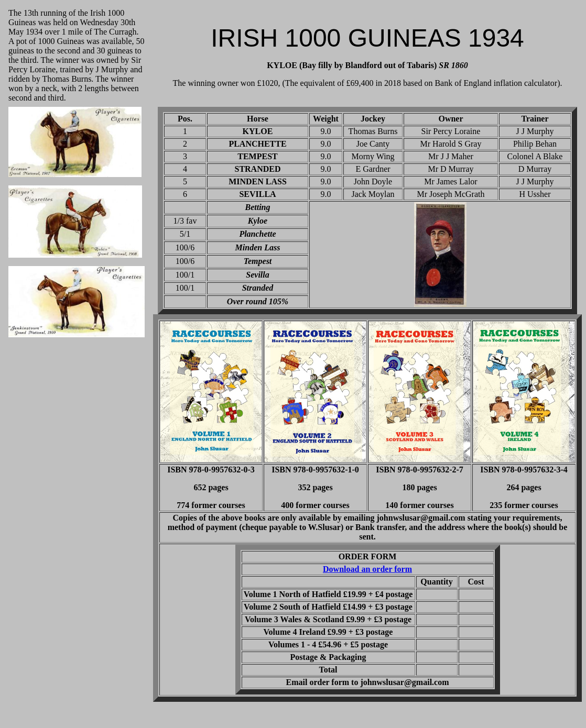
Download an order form (367, 569)
